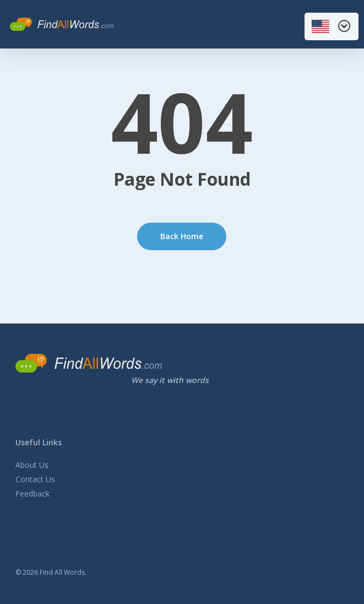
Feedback (32, 494)
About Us (32, 465)
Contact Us (35, 479)
